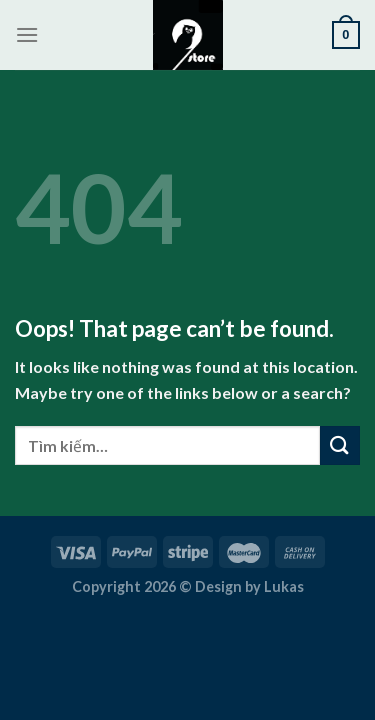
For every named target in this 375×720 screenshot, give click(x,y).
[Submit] (340, 445)
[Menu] (27, 34)
